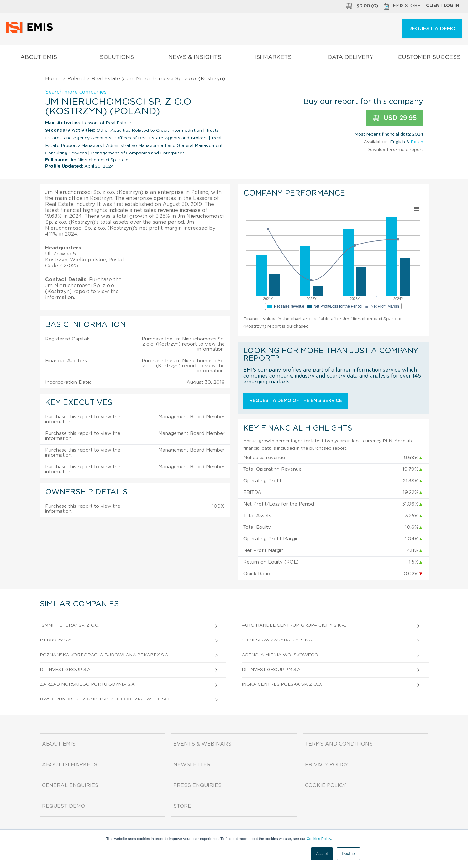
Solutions (117, 59)
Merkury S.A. (56, 640)
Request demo (63, 806)
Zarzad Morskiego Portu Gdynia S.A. (88, 684)
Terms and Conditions (339, 744)
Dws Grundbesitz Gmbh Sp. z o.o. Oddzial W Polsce (105, 699)
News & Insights (195, 59)
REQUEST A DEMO (432, 29)
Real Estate (106, 79)
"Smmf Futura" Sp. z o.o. (70, 625)
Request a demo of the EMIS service (296, 401)
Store (182, 806)
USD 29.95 (395, 118)
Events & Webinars (202, 744)
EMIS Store (402, 6)
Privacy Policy (327, 765)
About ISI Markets (70, 765)
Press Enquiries (197, 785)
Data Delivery (351, 59)
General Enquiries (70, 785)
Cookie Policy (326, 785)
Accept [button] (322, 854)
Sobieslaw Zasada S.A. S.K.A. (277, 640)
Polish (417, 142)
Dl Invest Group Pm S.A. (272, 670)
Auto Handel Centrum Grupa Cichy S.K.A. (294, 625)
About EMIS (39, 59)
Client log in (443, 6)
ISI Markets (273, 59)
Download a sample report (395, 150)
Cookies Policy (319, 839)
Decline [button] (348, 854)
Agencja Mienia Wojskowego (280, 655)
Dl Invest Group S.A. (66, 670)
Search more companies (76, 92)
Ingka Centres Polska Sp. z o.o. (282, 684)
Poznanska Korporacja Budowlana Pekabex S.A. (105, 655)
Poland (76, 79)
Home (53, 79)
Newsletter (192, 765)
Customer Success (429, 59)
